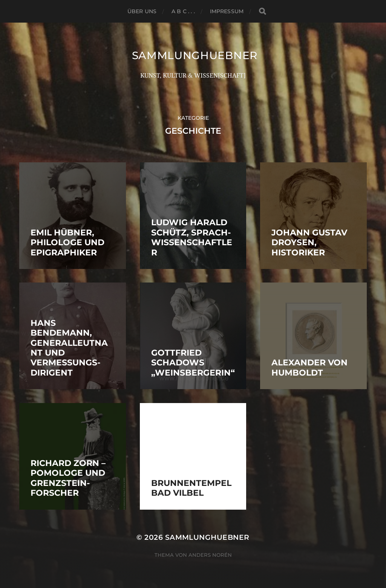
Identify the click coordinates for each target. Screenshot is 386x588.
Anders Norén (210, 555)
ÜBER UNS (142, 11)
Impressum (227, 11)
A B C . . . (183, 11)
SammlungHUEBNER (195, 55)
